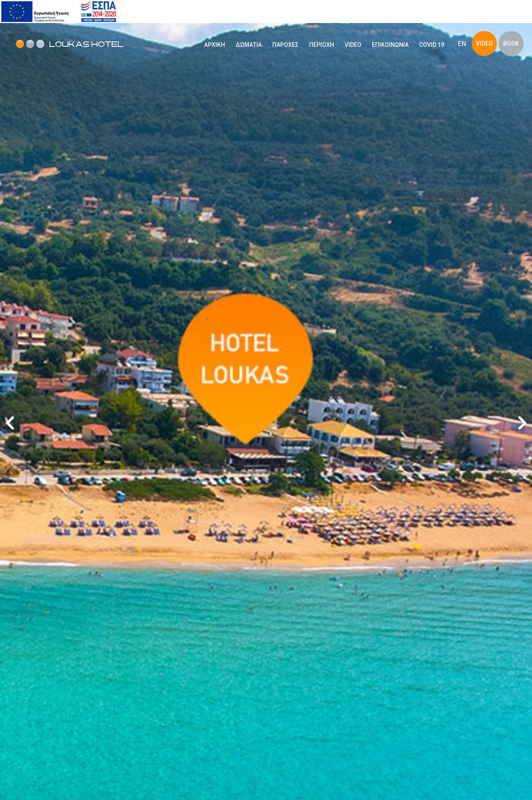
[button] (522, 423)
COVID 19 (432, 45)
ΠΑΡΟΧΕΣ (285, 45)
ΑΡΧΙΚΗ (215, 45)
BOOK (511, 44)
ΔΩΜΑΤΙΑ (249, 45)
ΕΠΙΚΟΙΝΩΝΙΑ (390, 45)
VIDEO (353, 45)
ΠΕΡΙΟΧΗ (322, 45)
